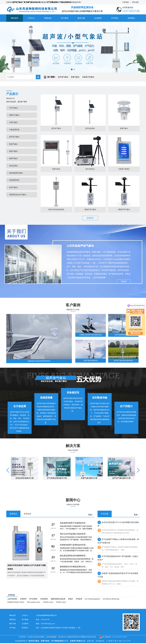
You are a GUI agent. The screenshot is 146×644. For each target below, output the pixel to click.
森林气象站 (14, 158)
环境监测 (79, 600)
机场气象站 (14, 199)
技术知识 (27, 515)
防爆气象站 (75, 77)
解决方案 (81, 18)
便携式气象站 (15, 117)
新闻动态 (48, 18)
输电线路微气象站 (16, 182)
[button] (72, 69)
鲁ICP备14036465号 (123, 642)
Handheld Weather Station (16, 603)
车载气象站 (14, 125)
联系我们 (131, 18)
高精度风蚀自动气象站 (18, 207)
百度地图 (126, 2)
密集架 (70, 600)
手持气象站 (14, 109)
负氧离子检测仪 (88, 77)
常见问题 (105, 515)
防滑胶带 (23, 600)
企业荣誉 (98, 18)
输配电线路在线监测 (58, 600)
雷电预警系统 (15, 191)
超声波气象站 (63, 77)
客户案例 (65, 18)
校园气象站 (14, 166)
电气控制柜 (33, 600)
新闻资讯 (13, 515)
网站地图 (135, 2)
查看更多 (90, 218)
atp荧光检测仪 (12, 600)
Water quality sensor (34, 603)
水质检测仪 (44, 600)
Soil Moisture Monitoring (111, 600)
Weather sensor (61, 603)
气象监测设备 (15, 133)
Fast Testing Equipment (92, 600)
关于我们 (115, 18)
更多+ (91, 515)
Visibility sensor (48, 603)
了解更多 (124, 282)
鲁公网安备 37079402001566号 (113, 638)
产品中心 (31, 18)
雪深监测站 (14, 174)
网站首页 (15, 18)
